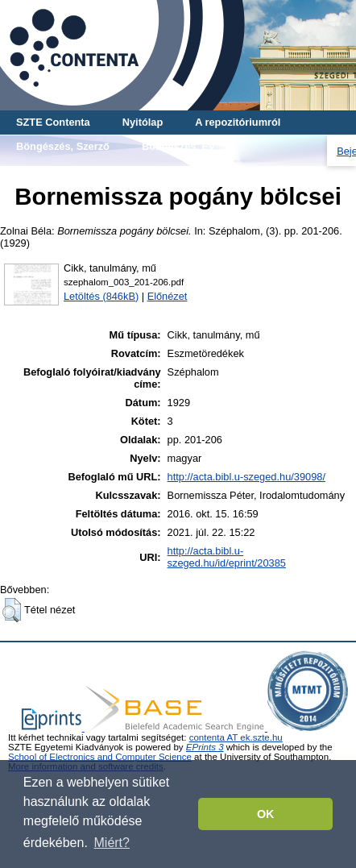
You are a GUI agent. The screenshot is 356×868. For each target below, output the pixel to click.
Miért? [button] (112, 843)
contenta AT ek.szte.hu (236, 737)
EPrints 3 (205, 747)
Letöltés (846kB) (101, 296)
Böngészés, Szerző (63, 146)
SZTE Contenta (53, 122)
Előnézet (168, 296)
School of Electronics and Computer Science (100, 757)
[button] (12, 610)
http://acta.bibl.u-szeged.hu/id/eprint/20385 (227, 557)
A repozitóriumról (238, 122)
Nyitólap (143, 122)
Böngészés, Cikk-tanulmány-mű (94, 170)
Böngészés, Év (178, 146)
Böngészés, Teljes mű (257, 170)
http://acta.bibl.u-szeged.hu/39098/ (246, 477)
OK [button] (266, 814)
